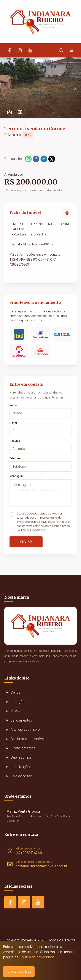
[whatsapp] (28, 159)
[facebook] (36, 159)
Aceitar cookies (19, 971)
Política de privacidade (37, 957)
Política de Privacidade (31, 530)
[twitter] (52, 159)
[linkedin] (44, 159)
